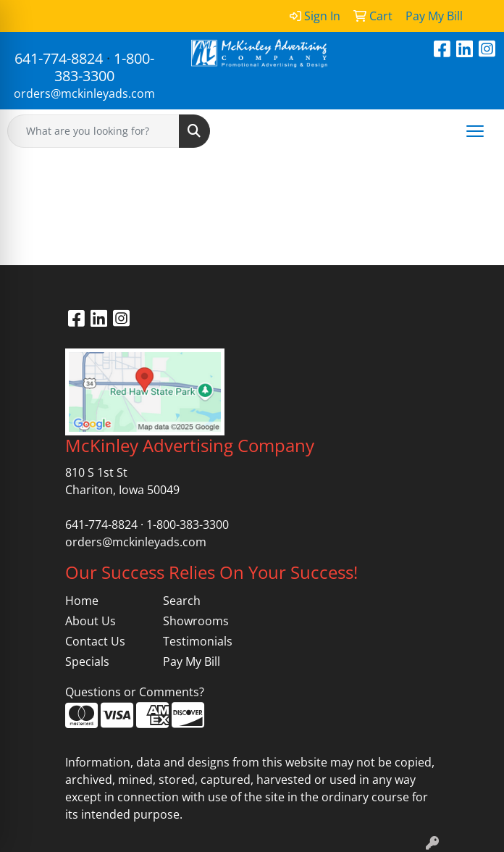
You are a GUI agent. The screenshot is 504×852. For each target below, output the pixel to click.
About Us (91, 621)
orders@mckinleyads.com (84, 93)
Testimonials (198, 641)
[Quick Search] (93, 131)
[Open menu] (475, 131)
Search (182, 601)
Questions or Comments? (135, 692)
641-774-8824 (59, 58)
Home (82, 601)
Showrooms (196, 621)
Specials (87, 661)
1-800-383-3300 (104, 67)
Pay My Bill (192, 661)
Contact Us (95, 641)
